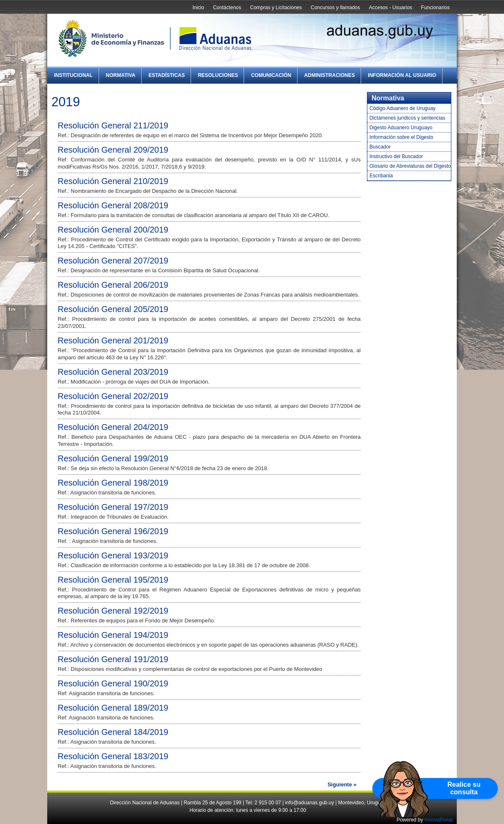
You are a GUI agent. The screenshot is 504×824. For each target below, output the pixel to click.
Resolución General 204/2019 (113, 427)
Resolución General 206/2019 (113, 285)
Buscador (380, 147)
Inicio (198, 8)
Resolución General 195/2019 (113, 580)
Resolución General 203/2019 (113, 372)
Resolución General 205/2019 (113, 309)
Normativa (121, 75)
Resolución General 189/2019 (113, 708)
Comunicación (271, 75)
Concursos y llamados (335, 8)
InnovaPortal (439, 820)
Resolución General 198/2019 (113, 483)
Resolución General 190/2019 (113, 683)
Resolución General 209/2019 (113, 150)
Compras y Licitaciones (276, 8)
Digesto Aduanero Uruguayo (401, 128)
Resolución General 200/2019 (113, 230)
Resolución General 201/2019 (113, 340)
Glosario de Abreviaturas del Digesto (410, 166)
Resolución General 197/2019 (113, 507)
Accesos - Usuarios (391, 8)
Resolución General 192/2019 (113, 611)
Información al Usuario (402, 75)
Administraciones (330, 75)
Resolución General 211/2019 (113, 125)
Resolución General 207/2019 (113, 261)
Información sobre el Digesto (401, 137)
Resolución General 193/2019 (113, 555)
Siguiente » (342, 784)
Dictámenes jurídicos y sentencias (407, 118)
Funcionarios (435, 8)
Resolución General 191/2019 (113, 659)
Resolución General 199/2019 (113, 458)
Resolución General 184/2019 (113, 732)
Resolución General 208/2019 (113, 205)
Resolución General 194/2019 (113, 635)
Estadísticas (167, 75)
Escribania (381, 176)
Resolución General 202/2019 (113, 396)
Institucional (73, 75)
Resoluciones (218, 75)
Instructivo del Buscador (396, 156)
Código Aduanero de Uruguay (402, 108)
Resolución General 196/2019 (113, 531)
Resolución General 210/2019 (113, 181)
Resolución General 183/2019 (113, 756)
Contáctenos (227, 8)
